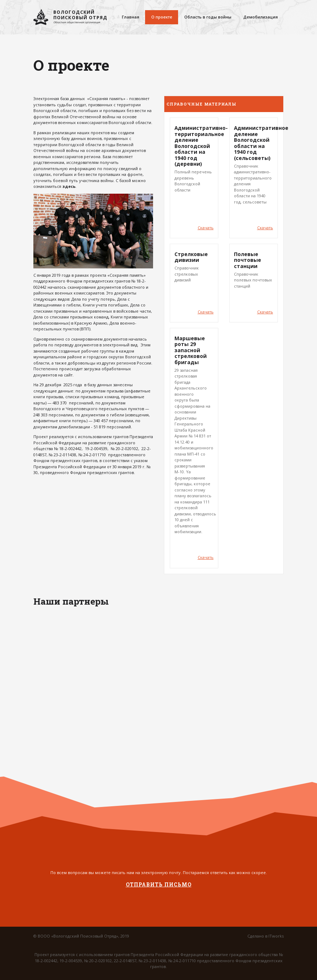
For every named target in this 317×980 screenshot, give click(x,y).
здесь (69, 186)
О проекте (162, 17)
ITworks (276, 936)
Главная (131, 17)
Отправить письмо (159, 885)
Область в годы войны (208, 17)
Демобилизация (261, 17)
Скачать (206, 228)
